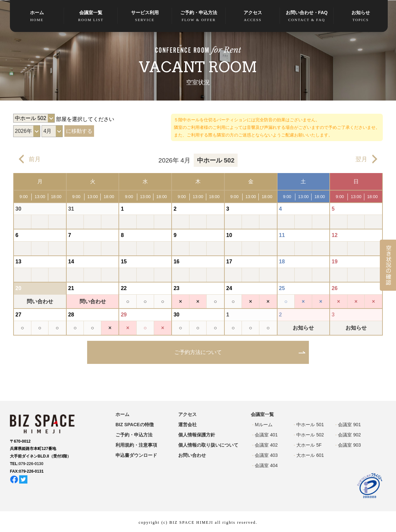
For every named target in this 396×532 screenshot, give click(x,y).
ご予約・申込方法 (199, 16)
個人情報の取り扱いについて (208, 445)
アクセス (253, 16)
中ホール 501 (310, 425)
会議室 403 (266, 455)
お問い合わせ (192, 455)
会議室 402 (266, 445)
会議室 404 (266, 465)
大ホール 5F (309, 445)
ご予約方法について (198, 352)
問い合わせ (40, 301)
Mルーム (264, 425)
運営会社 (187, 425)
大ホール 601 (310, 455)
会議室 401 (266, 435)
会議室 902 (349, 435)
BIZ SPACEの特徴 (135, 425)
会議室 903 (349, 445)
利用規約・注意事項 (136, 445)
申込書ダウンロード (136, 455)
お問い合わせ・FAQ (307, 16)
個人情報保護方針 (197, 435)
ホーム (37, 16)
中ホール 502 (310, 435)
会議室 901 (349, 425)
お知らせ (361, 16)
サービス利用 (145, 16)
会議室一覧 (91, 16)
